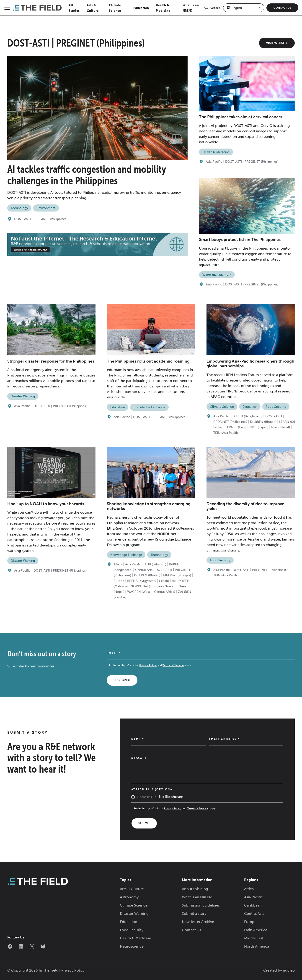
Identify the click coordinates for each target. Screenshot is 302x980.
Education (141, 8)
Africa (118, 564)
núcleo (289, 970)
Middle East (167, 581)
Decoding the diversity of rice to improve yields (245, 506)
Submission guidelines (201, 905)
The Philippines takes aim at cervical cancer (241, 117)
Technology (19, 208)
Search (212, 10)
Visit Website (277, 43)
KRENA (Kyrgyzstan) (142, 581)
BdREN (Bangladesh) (248, 416)
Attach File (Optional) (154, 789)
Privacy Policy (148, 665)
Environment (46, 208)
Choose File (147, 797)
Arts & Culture (132, 889)
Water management (217, 275)
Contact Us (282, 8)
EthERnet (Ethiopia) (177, 575)
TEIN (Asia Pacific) (226, 433)
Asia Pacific (214, 162)
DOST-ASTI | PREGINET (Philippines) (41, 219)
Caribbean (253, 905)
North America (257, 946)
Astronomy (129, 897)
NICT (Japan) (259, 427)
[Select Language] (244, 8)
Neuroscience (132, 946)
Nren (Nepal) (281, 427)
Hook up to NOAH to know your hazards (46, 504)
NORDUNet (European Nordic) (153, 586)
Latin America (256, 930)
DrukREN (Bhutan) (263, 422)
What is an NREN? (197, 897)
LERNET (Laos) (236, 427)
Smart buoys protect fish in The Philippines (240, 240)
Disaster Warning (23, 396)
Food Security (276, 407)
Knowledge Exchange (149, 407)
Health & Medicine (216, 152)
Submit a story (194, 913)
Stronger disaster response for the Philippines (51, 361)
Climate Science (222, 407)
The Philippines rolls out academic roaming (148, 361)
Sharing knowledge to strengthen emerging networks (149, 506)
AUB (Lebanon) (155, 564)
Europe (119, 581)
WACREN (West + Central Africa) (151, 592)
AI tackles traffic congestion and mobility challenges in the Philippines (87, 175)
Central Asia (144, 570)
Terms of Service (173, 665)
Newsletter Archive (198, 922)
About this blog (195, 889)
